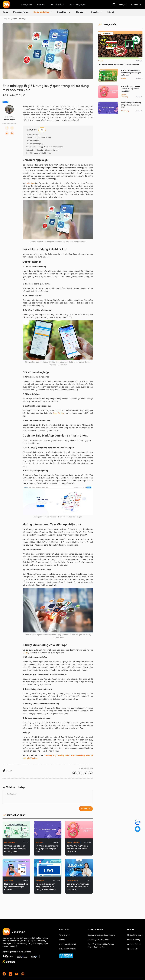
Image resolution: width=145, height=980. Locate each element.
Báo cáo (81, 12)
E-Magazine (27, 4)
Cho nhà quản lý (57, 4)
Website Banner (134, 944)
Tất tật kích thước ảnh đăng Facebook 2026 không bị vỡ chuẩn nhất (46, 887)
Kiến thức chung (10, 842)
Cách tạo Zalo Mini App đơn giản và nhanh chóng (44, 147)
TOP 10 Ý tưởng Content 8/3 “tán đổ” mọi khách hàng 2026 (78, 849)
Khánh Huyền (9, 95)
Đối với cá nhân (33, 141)
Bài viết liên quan (14, 815)
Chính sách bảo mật (68, 944)
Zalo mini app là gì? (33, 134)
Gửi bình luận (86, 809)
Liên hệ (111, 12)
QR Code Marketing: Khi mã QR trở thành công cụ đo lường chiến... (15, 849)
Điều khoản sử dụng (68, 949)
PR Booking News (135, 935)
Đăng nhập (136, 4)
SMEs (26, 653)
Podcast (41, 4)
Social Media (9, 880)
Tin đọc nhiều (108, 25)
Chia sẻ (5, 102)
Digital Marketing (43, 12)
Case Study (64, 12)
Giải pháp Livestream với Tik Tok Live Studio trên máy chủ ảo (78, 887)
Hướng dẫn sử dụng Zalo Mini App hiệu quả (42, 150)
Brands (101, 61)
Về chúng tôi (65, 935)
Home (5, 12)
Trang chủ (6, 19)
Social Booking (134, 940)
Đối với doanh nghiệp (35, 144)
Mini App (31, 183)
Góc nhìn (96, 12)
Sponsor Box (133, 949)
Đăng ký (123, 4)
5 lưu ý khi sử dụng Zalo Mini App (38, 153)
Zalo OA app (59, 413)
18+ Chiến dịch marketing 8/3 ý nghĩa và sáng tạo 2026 (47, 849)
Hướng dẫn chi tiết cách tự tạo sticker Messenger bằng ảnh (16, 887)
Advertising (39, 842)
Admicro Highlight (77, 4)
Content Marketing (73, 842)
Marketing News (21, 12)
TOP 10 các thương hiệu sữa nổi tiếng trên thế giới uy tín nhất (131, 73)
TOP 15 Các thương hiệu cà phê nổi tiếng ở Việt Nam (119, 64)
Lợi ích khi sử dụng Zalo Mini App (38, 138)
